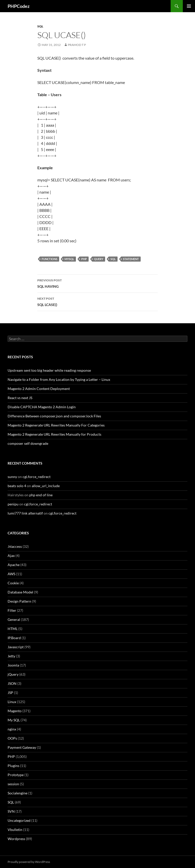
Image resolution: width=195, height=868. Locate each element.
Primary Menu (189, 6)
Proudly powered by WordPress (29, 862)
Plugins (13, 766)
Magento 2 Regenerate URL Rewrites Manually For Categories (56, 425)
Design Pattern (19, 601)
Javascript (16, 647)
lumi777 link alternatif (25, 513)
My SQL (14, 720)
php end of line (41, 495)
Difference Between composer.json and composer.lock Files (54, 416)
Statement (131, 259)
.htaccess (15, 546)
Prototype (16, 775)
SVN (11, 811)
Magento (15, 711)
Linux (12, 702)
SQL (40, 26)
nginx (12, 729)
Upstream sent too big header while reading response (49, 370)
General (14, 619)
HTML (13, 629)
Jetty (11, 656)
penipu (13, 504)
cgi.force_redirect (37, 477)
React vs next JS (20, 398)
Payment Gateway (22, 747)
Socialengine (18, 793)
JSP (10, 693)
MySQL (69, 259)
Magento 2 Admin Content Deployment (39, 389)
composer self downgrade (28, 443)
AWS (11, 574)
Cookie (13, 583)
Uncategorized (19, 820)
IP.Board (14, 638)
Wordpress (16, 839)
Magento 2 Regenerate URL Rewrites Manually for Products (54, 434)
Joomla (13, 665)
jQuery (13, 674)
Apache (14, 565)
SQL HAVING (97, 283)
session (13, 784)
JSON (12, 683)
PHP (84, 259)
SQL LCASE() (97, 301)
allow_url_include (46, 486)
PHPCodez (19, 6)
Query (99, 259)
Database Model (20, 592)
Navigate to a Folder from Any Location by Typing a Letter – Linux (59, 379)
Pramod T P (77, 45)
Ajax (11, 556)
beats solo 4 (17, 486)
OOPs (12, 738)
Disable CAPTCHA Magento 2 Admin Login (42, 407)
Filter (12, 610)
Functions (50, 259)
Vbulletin (15, 830)
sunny (12, 477)
